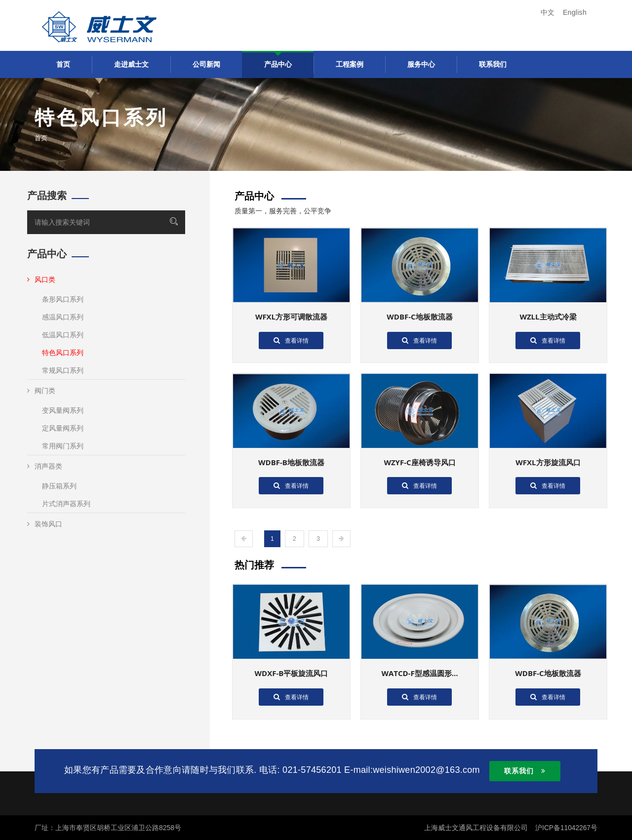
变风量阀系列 (63, 410)
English (575, 12)
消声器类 (45, 466)
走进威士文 (131, 64)
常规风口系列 (63, 370)
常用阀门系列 (63, 446)
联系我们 (493, 64)
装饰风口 (45, 524)
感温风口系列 (63, 317)
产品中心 (278, 64)
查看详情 (291, 340)
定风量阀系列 (63, 428)
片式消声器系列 (66, 504)
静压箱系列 (59, 486)
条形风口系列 (63, 299)
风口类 (41, 280)
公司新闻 (206, 64)
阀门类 (41, 391)
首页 (63, 64)
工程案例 (350, 64)
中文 (548, 12)
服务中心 (421, 64)
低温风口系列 (63, 335)
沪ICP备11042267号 (566, 828)
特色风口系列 (63, 353)
